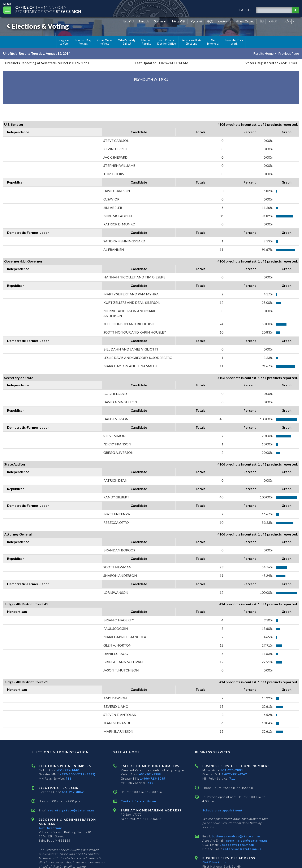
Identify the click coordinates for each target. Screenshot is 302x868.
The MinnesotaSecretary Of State (48, 9)
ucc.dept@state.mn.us (237, 845)
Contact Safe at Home (138, 801)
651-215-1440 (68, 770)
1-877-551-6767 (234, 774)
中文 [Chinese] (210, 21)
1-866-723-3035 (152, 778)
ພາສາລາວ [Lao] (225, 21)
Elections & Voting (37, 26)
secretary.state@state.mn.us (71, 810)
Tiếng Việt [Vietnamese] (178, 21)
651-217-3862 (73, 792)
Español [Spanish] (129, 21)
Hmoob (144, 21)
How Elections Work (234, 42)
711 (68, 778)
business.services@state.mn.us (236, 836)
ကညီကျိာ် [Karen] (288, 21)
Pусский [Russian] (196, 21)
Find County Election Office (167, 42)
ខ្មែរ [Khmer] (262, 21)
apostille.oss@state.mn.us (246, 840)
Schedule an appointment (223, 810)
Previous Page (289, 53)
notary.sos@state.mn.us (242, 849)
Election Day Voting (83, 42)
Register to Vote (64, 42)
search (244, 10)
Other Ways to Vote (105, 42)
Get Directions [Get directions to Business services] (214, 862)
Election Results (146, 42)
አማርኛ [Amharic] (273, 21)
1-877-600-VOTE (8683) (77, 774)
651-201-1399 (150, 774)
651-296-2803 (232, 770)
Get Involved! (213, 42)
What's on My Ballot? (127, 42)
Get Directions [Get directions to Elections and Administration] (51, 828)
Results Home (263, 53)
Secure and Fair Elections (191, 42)
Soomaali (160, 21)
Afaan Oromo (245, 21)
